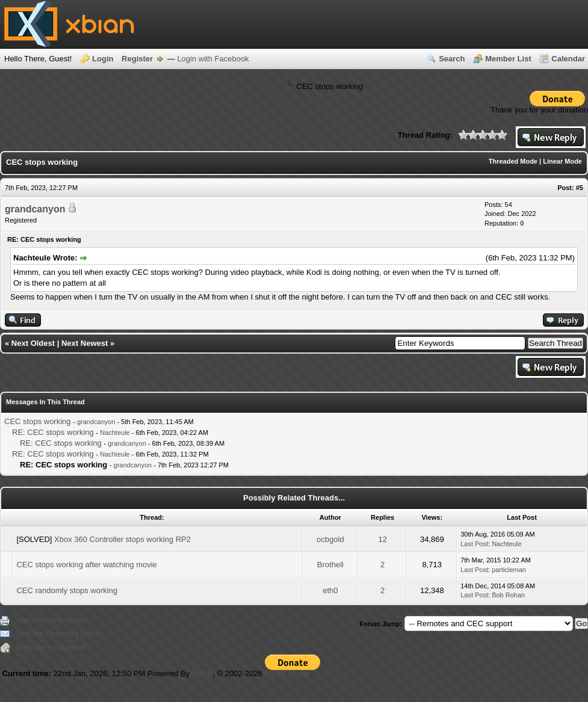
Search (452, 59)
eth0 (330, 590)
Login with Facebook (213, 59)
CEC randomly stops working (67, 590)
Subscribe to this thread (51, 647)
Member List (508, 59)
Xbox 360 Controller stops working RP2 (122, 539)
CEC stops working (38, 421)
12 (382, 539)
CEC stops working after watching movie (86, 565)
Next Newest (85, 343)
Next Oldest (33, 343)
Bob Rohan (508, 595)
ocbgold (330, 539)
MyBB (203, 673)
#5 (580, 188)
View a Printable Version (51, 620)
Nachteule (115, 433)
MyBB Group (286, 673)
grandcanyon (35, 209)
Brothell (330, 565)
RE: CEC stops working (53, 432)
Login (103, 59)
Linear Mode (562, 161)
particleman (509, 570)
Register (137, 59)
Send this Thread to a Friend (57, 633)
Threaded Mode (513, 161)
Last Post (474, 544)
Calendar (568, 59)
